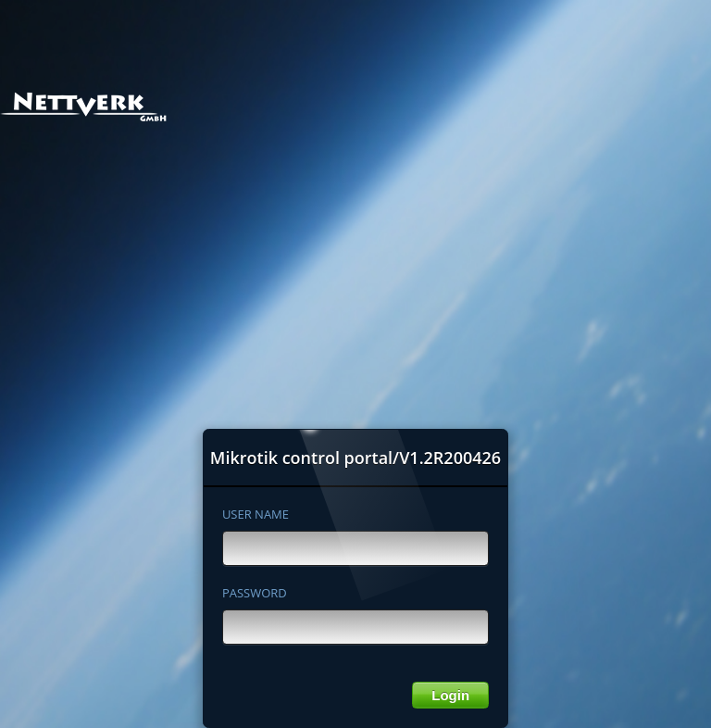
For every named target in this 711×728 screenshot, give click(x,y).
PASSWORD (255, 593)
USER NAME (256, 514)
